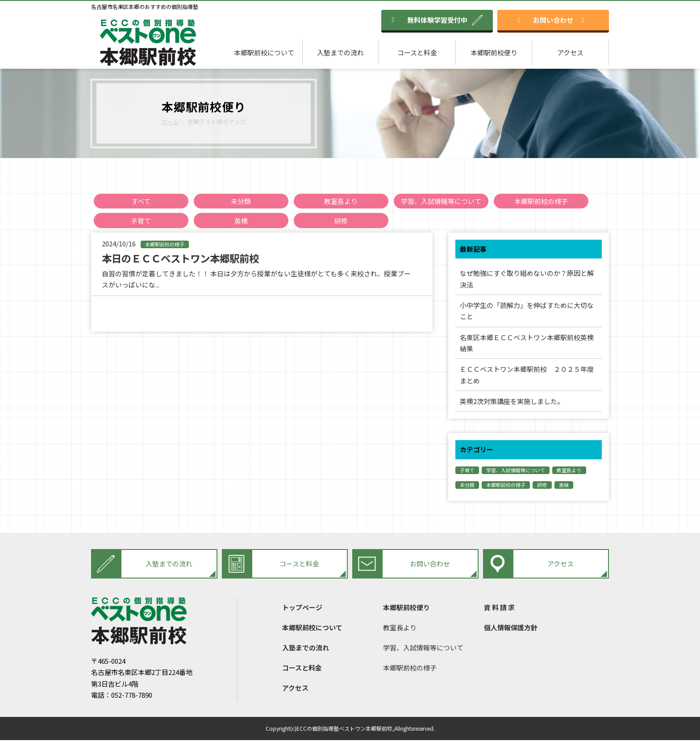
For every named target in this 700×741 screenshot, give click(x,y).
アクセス (570, 52)
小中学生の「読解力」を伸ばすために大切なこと (527, 311)
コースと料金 (417, 52)
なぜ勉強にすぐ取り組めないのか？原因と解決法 (527, 279)
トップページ (302, 608)
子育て (141, 221)
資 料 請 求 (499, 608)
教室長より (341, 201)
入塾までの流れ (340, 52)
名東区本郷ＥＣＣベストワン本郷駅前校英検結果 (527, 343)
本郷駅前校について (264, 52)
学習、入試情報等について (441, 201)
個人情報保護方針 (511, 628)
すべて (141, 201)
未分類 (241, 201)
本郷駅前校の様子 (541, 201)
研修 (341, 221)
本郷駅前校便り (494, 52)
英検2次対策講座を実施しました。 (512, 402)
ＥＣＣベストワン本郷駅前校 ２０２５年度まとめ (527, 376)
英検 (241, 221)
